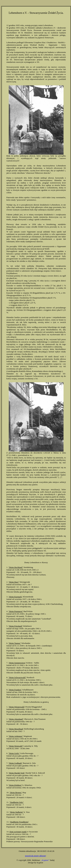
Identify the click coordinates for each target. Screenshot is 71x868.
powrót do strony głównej (35, 856)
